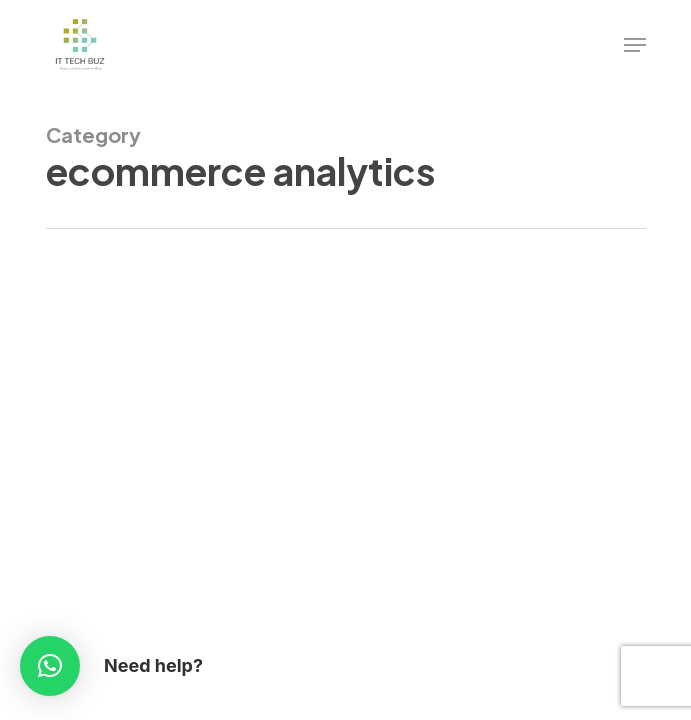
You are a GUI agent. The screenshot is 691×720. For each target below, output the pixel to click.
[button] (50, 666)
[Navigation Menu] (635, 45)
